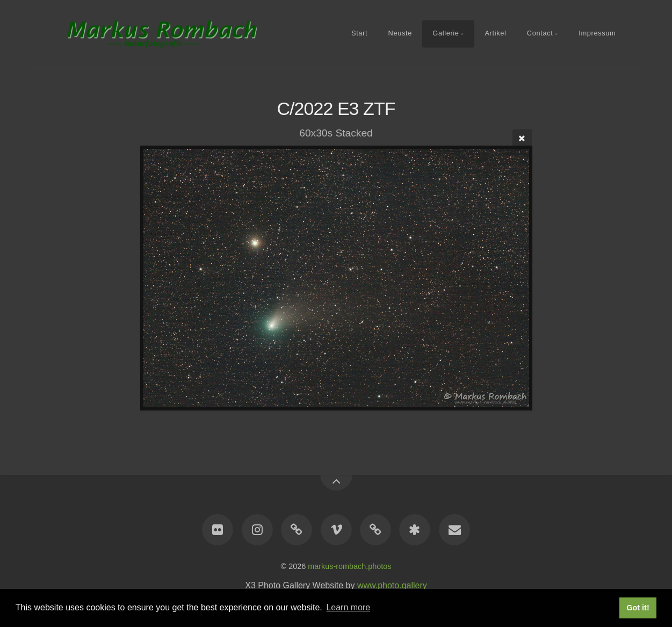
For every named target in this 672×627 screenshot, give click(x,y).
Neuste (400, 33)
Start (359, 33)
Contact (540, 33)
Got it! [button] (638, 608)
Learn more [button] (348, 607)
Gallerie (446, 33)
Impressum (597, 33)
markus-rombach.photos (349, 566)
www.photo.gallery (392, 585)
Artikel (495, 33)
